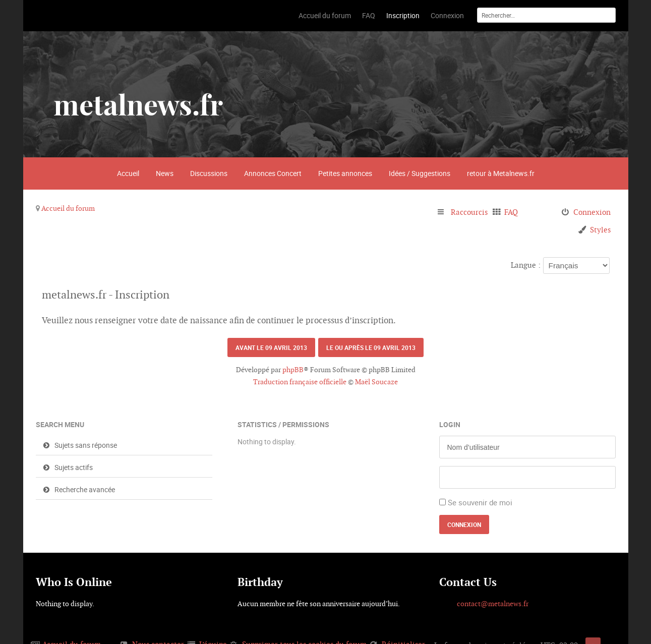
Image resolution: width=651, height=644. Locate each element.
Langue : (526, 265)
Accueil (128, 173)
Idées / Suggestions (420, 173)
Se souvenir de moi (480, 502)
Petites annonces (345, 173)
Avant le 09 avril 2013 (271, 347)
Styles (600, 230)
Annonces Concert (273, 173)
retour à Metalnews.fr (501, 173)
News (165, 173)
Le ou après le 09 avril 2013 (371, 347)
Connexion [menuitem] (592, 212)
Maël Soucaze (376, 382)
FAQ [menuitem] (511, 212)
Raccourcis (469, 212)
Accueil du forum (68, 208)
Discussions (209, 173)
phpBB (293, 370)
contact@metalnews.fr (493, 604)
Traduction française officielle (300, 382)
